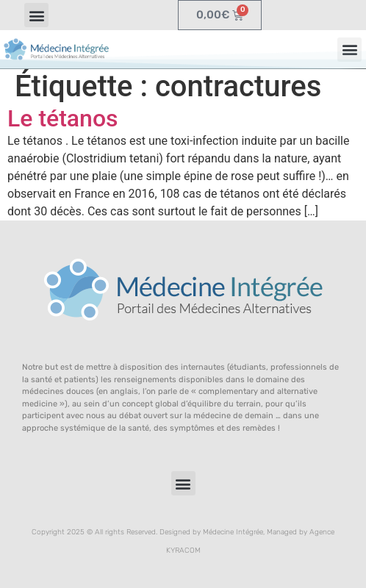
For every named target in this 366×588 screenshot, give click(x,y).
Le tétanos (63, 118)
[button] (36, 15)
